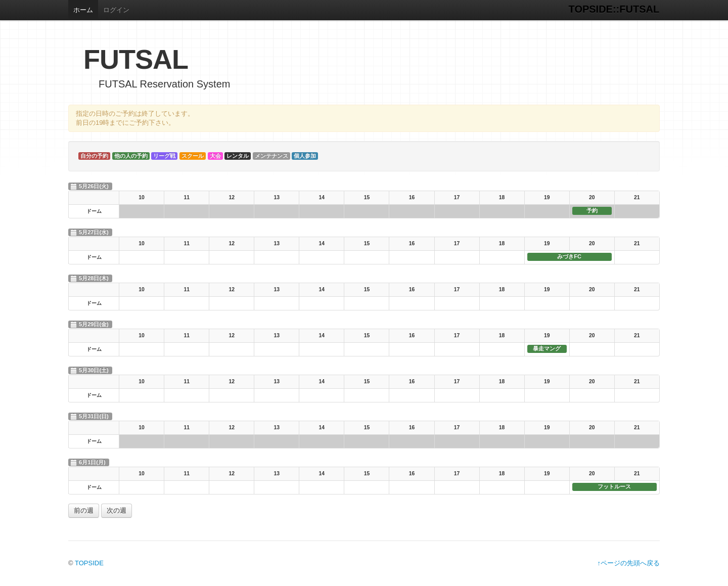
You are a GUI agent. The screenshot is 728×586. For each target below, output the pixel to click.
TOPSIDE (89, 563)
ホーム (83, 10)
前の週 (84, 510)
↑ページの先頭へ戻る (629, 563)
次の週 (117, 510)
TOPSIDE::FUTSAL (614, 9)
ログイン (116, 10)
